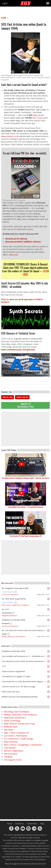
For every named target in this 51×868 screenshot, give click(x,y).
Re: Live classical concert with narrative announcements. (25, 630)
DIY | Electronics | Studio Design (19, 739)
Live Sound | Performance (10, 595)
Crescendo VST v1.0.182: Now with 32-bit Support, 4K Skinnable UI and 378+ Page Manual (25, 682)
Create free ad (22, 397)
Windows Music (11, 727)
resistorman (7, 613)
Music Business (11, 742)
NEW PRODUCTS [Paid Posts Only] (19, 724)
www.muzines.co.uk (10, 136)
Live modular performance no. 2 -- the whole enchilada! (25, 656)
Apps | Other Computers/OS (17, 733)
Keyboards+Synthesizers (9, 616)
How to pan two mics (11, 692)
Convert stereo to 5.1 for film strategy (18, 687)
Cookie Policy (32, 824)
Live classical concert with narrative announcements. (25, 661)
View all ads (8, 397)
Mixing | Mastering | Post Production (14, 637)
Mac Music (9, 730)
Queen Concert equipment (13, 671)
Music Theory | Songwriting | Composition (15, 605)
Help (42, 824)
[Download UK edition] (16, 239)
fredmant (6, 623)
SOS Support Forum (13, 760)
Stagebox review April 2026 (13, 620)
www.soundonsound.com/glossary (18, 350)
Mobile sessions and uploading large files (20, 697)
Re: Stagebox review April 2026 (15, 588)
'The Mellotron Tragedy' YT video (16, 677)
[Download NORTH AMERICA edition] (23, 242)
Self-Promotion (11, 754)
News (35, 115)
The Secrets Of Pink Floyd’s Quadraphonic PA (26, 536)
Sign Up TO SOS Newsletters (26, 405)
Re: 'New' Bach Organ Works (14, 599)
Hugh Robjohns (8, 592)
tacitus (4, 634)
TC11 (4, 666)
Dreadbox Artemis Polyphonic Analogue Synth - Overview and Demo (26, 478)
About (10, 824)
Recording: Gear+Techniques (17, 712)
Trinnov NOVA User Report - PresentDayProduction (26, 507)
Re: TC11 (6, 609)
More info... (14, 255)
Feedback (8, 757)
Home (4, 18)
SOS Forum (37, 118)
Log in (5, 3)
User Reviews (10, 748)
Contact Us (19, 824)
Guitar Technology (12, 721)
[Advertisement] (26, 429)
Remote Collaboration (14, 751)
